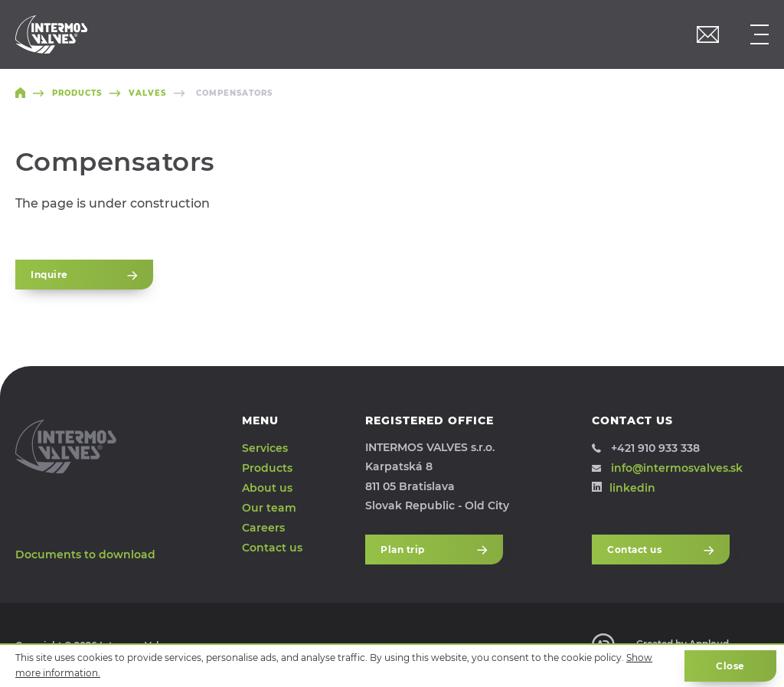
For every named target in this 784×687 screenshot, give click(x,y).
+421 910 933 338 (646, 448)
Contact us (272, 547)
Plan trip (434, 550)
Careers (263, 527)
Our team (269, 508)
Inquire (84, 275)
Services (265, 448)
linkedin (624, 488)
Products (267, 468)
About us (267, 488)
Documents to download (85, 555)
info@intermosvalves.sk (667, 468)
